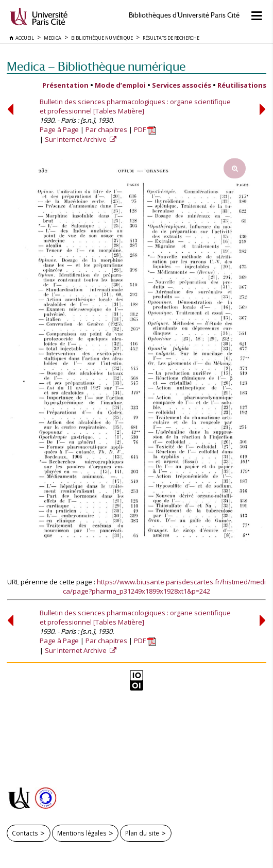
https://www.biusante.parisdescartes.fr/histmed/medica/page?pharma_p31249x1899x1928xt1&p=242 (164, 586)
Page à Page (59, 129)
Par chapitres (106, 129)
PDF (145, 129)
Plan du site (142, 833)
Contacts (25, 833)
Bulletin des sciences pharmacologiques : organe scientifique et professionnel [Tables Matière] (135, 106)
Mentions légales (82, 833)
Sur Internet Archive (76, 139)
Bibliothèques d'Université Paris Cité (184, 15)
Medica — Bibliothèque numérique (96, 66)
